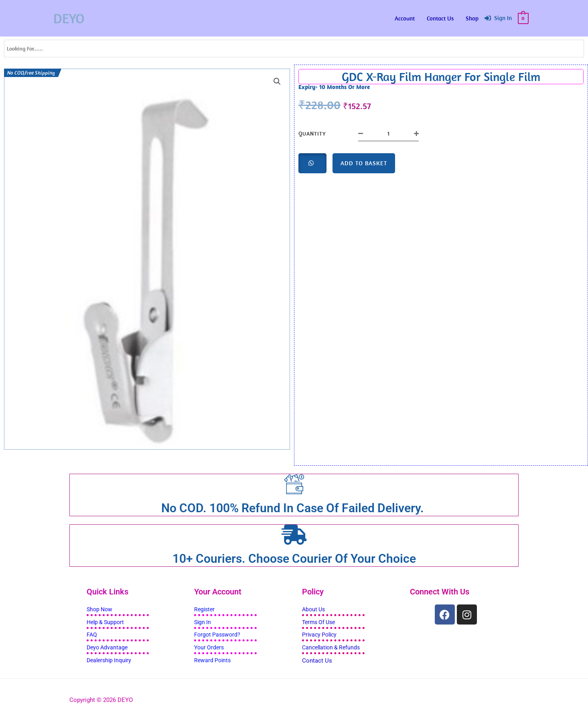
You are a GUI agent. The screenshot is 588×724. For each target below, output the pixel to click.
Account (405, 18)
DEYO (70, 18)
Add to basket (364, 163)
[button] (277, 82)
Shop (472, 18)
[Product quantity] (389, 134)
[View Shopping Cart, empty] (523, 18)
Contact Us (440, 18)
